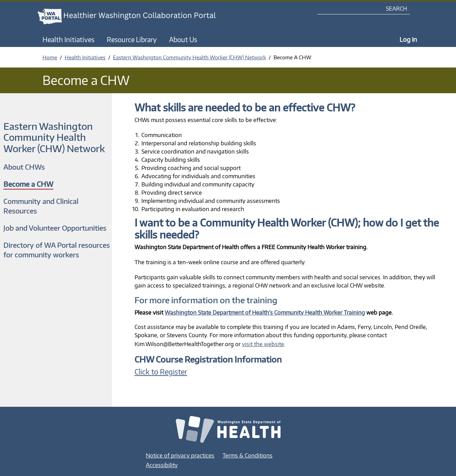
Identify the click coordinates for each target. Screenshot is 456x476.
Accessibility (162, 465)
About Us (183, 39)
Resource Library (132, 39)
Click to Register (161, 372)
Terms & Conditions (248, 455)
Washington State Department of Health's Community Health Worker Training (265, 313)
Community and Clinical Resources (41, 206)
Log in (408, 39)
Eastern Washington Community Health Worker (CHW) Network (189, 57)
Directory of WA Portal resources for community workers (57, 250)
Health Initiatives (68, 39)
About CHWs (24, 167)
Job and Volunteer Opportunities (55, 228)
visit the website (263, 344)
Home (50, 57)
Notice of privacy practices (180, 455)
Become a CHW (28, 184)
